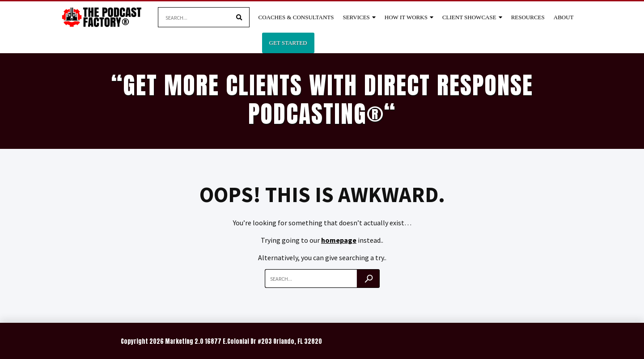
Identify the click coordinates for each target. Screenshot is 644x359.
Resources (528, 17)
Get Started (288, 43)
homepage (339, 240)
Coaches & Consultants (296, 17)
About (564, 17)
